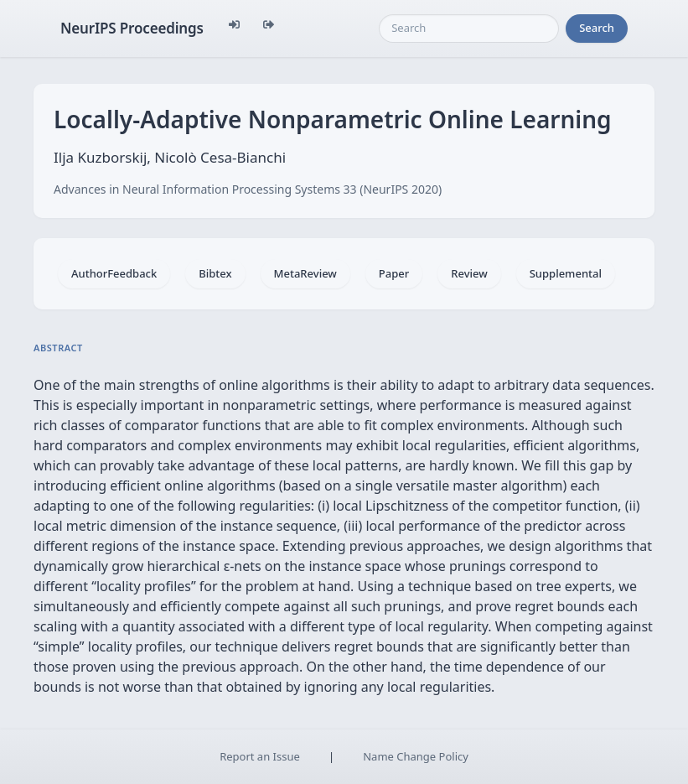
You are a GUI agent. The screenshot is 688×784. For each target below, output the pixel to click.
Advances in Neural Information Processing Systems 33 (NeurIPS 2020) (248, 189)
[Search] (469, 29)
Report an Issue (260, 756)
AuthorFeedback (114, 273)
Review (469, 273)
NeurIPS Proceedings (132, 28)
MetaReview (305, 273)
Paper (394, 273)
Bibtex (215, 273)
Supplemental (566, 273)
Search (597, 28)
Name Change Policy (416, 756)
